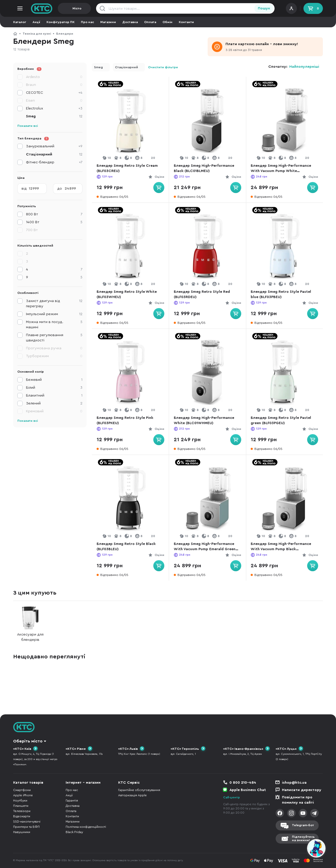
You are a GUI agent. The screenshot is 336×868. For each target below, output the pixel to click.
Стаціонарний (127, 67)
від (24, 189)
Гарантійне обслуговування (139, 790)
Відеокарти (22, 816)
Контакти (186, 22)
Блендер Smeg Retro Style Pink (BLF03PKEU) (126, 420)
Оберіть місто (28, 741)
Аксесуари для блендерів (30, 624)
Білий (54, 388)
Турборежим (54, 356)
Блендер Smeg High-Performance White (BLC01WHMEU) (205, 420)
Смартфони (22, 790)
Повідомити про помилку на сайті (298, 800)
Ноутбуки (20, 801)
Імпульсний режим (54, 314)
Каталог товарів (28, 783)
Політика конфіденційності (86, 827)
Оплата (150, 22)
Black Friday (74, 832)
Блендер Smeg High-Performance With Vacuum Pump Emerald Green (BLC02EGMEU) (206, 547)
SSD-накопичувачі (27, 822)
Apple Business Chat (248, 790)
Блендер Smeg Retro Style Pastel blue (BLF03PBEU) (282, 294)
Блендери (65, 34)
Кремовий (54, 411)
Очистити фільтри (163, 67)
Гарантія (72, 801)
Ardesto (54, 77)
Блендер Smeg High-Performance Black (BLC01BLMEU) (205, 168)
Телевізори (22, 811)
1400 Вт (54, 222)
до (60, 189)
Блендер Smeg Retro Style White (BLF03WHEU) (128, 294)
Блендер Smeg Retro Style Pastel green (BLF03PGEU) (282, 420)
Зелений (54, 403)
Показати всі (28, 126)
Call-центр (232, 797)
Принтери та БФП (26, 827)
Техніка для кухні (37, 34)
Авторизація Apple (132, 795)
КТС (15, 34)
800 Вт (54, 214)
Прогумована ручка (54, 348)
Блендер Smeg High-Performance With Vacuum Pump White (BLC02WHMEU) (282, 169)
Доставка (130, 22)
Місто (77, 8)
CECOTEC (54, 93)
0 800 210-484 (243, 783)
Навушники (22, 832)
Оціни (158, 177)
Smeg (98, 67)
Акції (36, 22)
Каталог (20, 22)
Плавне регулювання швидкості (54, 337)
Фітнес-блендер (54, 162)
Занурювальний (54, 146)
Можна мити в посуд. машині (54, 324)
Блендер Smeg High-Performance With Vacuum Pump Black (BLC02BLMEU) (282, 547)
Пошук (264, 8)
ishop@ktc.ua (294, 783)
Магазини (108, 22)
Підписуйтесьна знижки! (303, 838)
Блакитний (54, 396)
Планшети (21, 806)
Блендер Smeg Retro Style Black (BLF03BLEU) (127, 547)
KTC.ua (42, 8)
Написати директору (302, 790)
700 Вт (32, 230)
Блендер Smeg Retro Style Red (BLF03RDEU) (203, 294)
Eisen (54, 101)
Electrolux (54, 108)
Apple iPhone (23, 795)
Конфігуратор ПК (61, 22)
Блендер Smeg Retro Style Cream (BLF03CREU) (128, 168)
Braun (54, 85)
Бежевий (54, 380)
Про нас (87, 22)
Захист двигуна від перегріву (54, 303)
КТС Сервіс (129, 783)
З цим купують (35, 593)
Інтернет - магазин (83, 783)
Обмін (167, 22)
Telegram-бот (303, 825)
